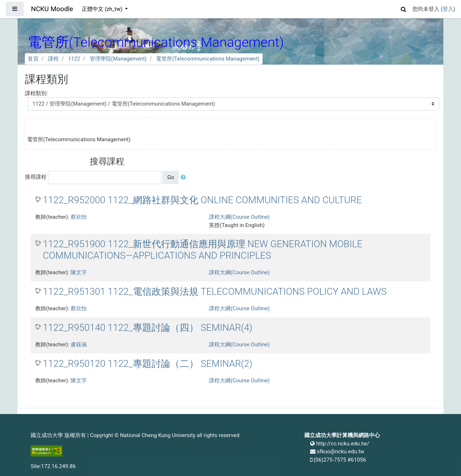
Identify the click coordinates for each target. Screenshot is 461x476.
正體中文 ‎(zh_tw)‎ (103, 9)
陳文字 (79, 272)
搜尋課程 (36, 177)
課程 (53, 59)
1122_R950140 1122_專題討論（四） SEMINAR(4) (148, 328)
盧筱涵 (79, 344)
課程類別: (36, 93)
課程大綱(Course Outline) (239, 217)
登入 (448, 9)
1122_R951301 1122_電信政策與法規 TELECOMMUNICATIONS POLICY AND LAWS (215, 292)
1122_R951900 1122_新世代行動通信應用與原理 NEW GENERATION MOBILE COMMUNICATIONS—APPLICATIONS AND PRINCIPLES (203, 250)
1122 (74, 59)
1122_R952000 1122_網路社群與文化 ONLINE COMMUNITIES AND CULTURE (202, 200)
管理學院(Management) (118, 59)
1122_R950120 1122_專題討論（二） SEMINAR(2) (148, 364)
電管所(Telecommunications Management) (208, 59)
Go (171, 177)
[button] (404, 8)
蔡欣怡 (79, 217)
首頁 (33, 59)
